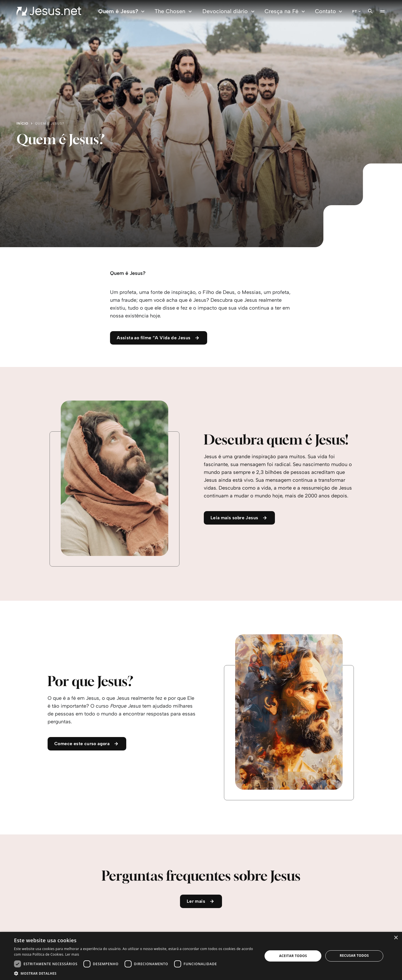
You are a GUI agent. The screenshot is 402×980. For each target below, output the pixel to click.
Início (22, 123)
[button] (135, 973)
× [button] (396, 938)
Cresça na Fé (286, 11)
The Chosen (174, 11)
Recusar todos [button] (354, 956)
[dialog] (201, 956)
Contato (329, 11)
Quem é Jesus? (122, 11)
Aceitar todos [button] (293, 956)
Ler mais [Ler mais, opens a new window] (72, 954)
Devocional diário (229, 11)
